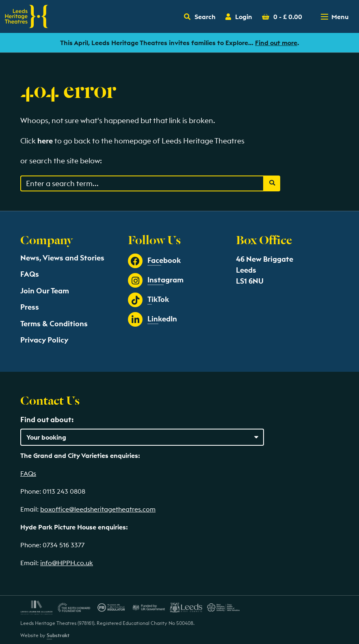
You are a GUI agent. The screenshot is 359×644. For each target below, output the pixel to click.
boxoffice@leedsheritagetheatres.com (98, 509)
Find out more (276, 43)
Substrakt (58, 635)
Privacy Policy (44, 340)
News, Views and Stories (62, 258)
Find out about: (47, 420)
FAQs (30, 274)
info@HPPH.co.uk (67, 563)
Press (30, 307)
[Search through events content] (142, 183)
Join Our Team (45, 291)
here (45, 141)
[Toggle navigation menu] (335, 17)
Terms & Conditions (54, 324)
